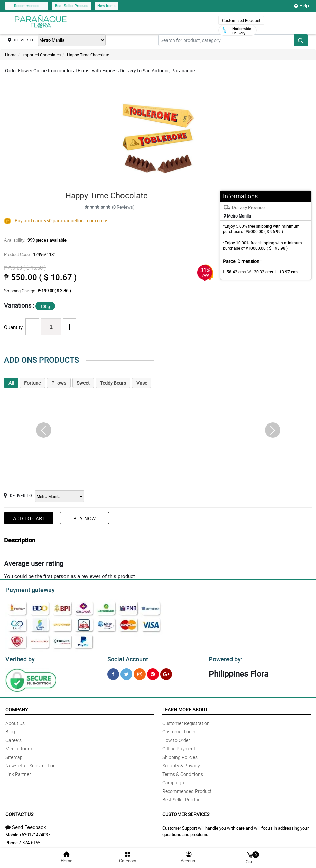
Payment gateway (27, 589)
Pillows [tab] (59, 383)
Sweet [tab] (83, 383)
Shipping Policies (180, 755)
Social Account (126, 657)
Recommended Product (187, 789)
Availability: (34, 240)
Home (11, 55)
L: (233, 272)
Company (17, 707)
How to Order (176, 738)
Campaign (173, 780)
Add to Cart (29, 518)
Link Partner (18, 772)
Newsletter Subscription (31, 763)
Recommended (27, 6)
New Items (107, 6)
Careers (14, 738)
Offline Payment (179, 747)
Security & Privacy (181, 763)
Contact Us (19, 812)
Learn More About (185, 707)
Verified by (19, 657)
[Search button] (301, 40)
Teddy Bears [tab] (113, 383)
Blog (10, 730)
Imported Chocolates (42, 55)
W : (257, 272)
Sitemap (14, 755)
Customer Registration (186, 721)
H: (281, 272)
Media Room (19, 747)
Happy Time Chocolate (88, 55)
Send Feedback (26, 825)
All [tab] (11, 383)
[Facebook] (113, 672)
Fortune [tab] (32, 383)
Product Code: (29, 254)
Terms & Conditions (183, 772)
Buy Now (85, 518)
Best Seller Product (71, 6)
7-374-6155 (30, 840)
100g (45, 306)
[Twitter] (126, 672)
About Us (15, 721)
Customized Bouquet (241, 20)
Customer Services (186, 812)
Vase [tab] (142, 383)
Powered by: (224, 657)
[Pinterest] (153, 672)
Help (301, 6)
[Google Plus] (166, 672)
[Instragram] (140, 672)
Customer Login (179, 730)
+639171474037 (35, 833)
